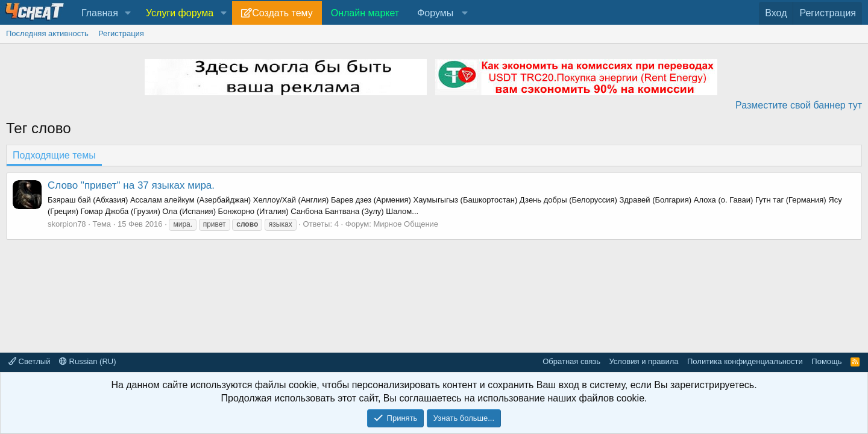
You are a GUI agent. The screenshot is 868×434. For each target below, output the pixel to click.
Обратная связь (571, 361)
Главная (100, 13)
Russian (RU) (88, 361)
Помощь (826, 361)
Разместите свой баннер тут (799, 105)
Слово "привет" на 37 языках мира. (131, 185)
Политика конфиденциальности (745, 361)
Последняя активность (47, 33)
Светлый (29, 361)
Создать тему (282, 13)
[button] (128, 13)
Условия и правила (643, 361)
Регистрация (121, 33)
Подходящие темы (54, 155)
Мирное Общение (406, 224)
